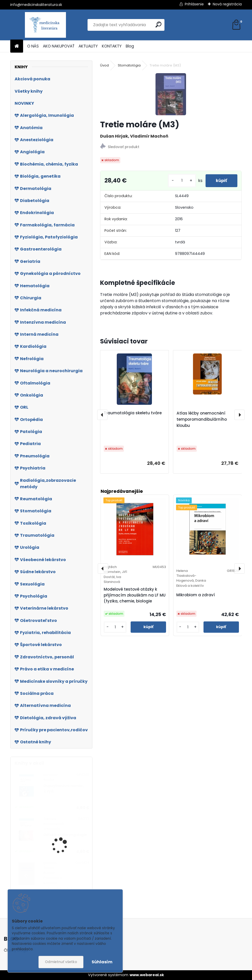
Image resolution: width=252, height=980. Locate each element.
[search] (158, 25)
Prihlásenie (194, 4)
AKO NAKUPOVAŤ (59, 46)
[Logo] (46, 25)
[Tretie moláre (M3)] (171, 94)
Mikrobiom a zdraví (196, 595)
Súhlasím (102, 962)
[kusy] (182, 181)
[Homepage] (17, 46)
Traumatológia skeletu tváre (133, 413)
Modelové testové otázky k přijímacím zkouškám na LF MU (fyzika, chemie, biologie (135, 595)
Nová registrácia (227, 4)
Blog (130, 46)
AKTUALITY (88, 46)
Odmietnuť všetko (61, 962)
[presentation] (102, 415)
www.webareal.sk (147, 975)
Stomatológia (129, 65)
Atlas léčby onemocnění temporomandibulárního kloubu (202, 419)
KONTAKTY (112, 46)
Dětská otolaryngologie (65, 835)
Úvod (104, 65)
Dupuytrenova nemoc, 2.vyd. (64, 788)
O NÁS (33, 46)
